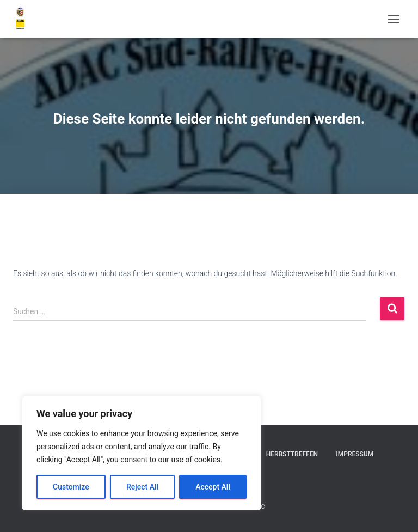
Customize (71, 487)
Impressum (355, 454)
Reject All (142, 487)
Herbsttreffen (292, 454)
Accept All (213, 487)
